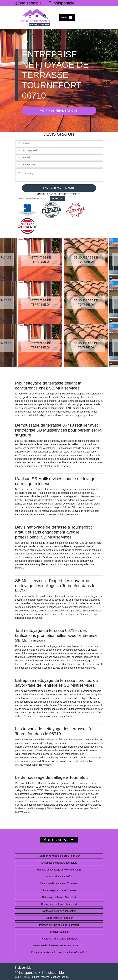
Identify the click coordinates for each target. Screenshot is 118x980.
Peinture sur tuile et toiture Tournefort (59, 925)
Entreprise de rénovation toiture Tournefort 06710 (59, 945)
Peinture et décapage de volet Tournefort (59, 870)
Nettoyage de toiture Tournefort (59, 911)
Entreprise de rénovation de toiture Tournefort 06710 (59, 952)
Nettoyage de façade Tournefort (59, 897)
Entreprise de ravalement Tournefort (59, 883)
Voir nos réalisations (59, 111)
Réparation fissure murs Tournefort (59, 939)
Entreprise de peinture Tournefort (59, 863)
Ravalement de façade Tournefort (59, 904)
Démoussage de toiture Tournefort (59, 890)
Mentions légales (60, 977)
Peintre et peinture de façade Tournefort (59, 856)
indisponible (29, 3)
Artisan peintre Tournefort (59, 876)
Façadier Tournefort (59, 932)
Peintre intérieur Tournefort (59, 918)
